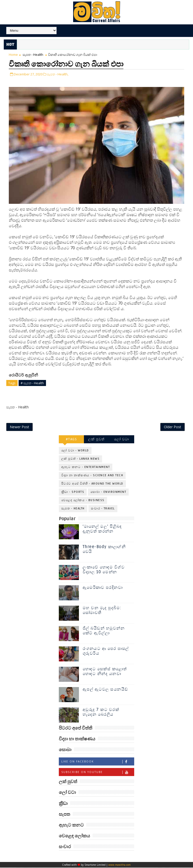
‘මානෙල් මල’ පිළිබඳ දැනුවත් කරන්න (102, 529)
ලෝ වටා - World (75, 451)
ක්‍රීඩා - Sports (73, 492)
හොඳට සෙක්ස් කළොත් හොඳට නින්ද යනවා (105, 672)
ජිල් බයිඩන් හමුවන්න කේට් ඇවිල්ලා (104, 631)
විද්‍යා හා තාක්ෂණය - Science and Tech (92, 476)
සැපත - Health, (58, 74)
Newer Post (19, 427)
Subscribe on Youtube (98, 773)
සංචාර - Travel (103, 509)
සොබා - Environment (108, 492)
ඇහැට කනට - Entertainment (86, 467)
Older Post (173, 427)
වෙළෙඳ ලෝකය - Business (83, 500)
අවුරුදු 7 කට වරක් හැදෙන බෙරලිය (101, 712)
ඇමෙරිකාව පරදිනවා (103, 588)
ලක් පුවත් (96, 439)
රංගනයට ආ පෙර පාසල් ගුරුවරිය (106, 651)
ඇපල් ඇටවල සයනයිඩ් (105, 690)
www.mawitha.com (119, 865)
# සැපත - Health (32, 382)
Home (13, 55)
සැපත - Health (33, 55)
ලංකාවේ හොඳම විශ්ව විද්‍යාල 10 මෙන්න (104, 570)
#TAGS (71, 439)
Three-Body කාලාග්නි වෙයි (104, 549)
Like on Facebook (98, 762)
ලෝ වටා (122, 439)
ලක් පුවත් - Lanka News (81, 459)
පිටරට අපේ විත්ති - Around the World (92, 484)
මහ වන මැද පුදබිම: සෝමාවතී (102, 611)
